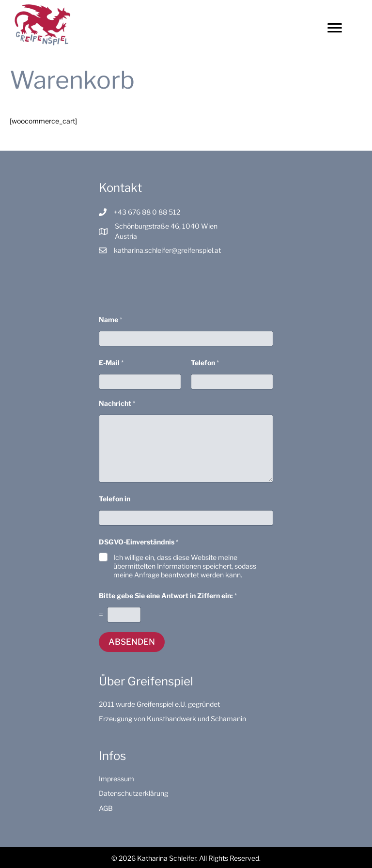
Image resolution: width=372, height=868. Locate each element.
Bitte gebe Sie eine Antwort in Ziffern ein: (168, 596)
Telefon (205, 363)
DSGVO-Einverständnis (139, 542)
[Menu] (335, 28)
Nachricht (117, 403)
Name (110, 319)
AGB (106, 808)
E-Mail (111, 363)
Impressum (116, 779)
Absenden (132, 642)
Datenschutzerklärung (133, 793)
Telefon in (115, 499)
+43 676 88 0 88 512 (147, 212)
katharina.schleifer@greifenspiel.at (167, 250)
